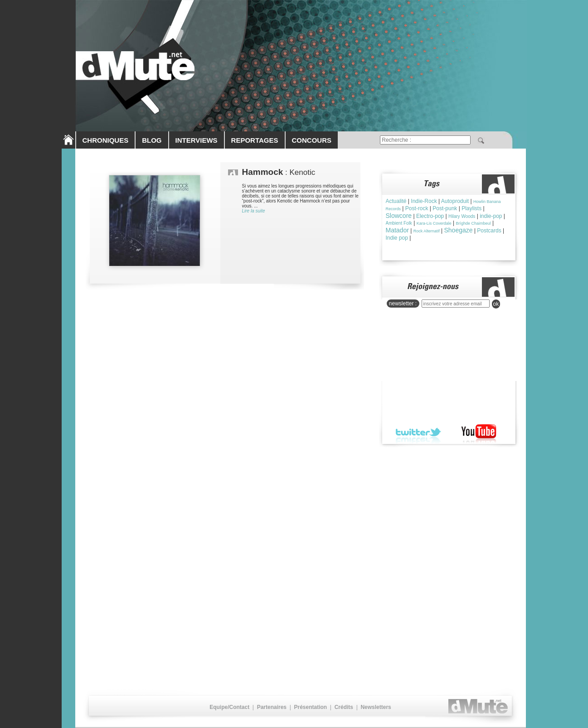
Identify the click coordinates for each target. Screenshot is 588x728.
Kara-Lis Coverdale (434, 223)
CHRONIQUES (106, 140)
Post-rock (417, 208)
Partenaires (272, 707)
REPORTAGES (255, 140)
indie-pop (491, 216)
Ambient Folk (399, 223)
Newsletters (376, 707)
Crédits (344, 707)
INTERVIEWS (197, 140)
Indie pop (397, 238)
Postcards (489, 231)
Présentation (310, 707)
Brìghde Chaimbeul (474, 223)
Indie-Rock (424, 201)
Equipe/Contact (229, 707)
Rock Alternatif (427, 231)
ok (496, 304)
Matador (397, 230)
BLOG (152, 140)
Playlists (471, 208)
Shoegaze (458, 230)
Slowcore (399, 216)
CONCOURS (312, 140)
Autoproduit (455, 201)
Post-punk (445, 208)
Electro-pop (430, 216)
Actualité (396, 201)
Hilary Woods (462, 216)
